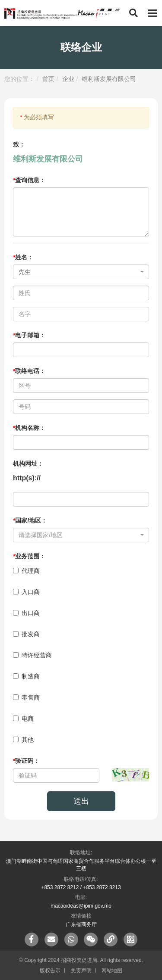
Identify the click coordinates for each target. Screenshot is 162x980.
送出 (81, 801)
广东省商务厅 (81, 924)
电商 (23, 719)
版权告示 (50, 971)
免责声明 (81, 971)
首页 (48, 79)
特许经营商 (32, 655)
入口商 (26, 592)
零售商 (26, 697)
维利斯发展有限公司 (109, 79)
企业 (68, 79)
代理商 (26, 571)
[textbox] (78, 535)
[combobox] (81, 272)
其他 (23, 740)
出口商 (26, 613)
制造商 (26, 676)
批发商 (26, 634)
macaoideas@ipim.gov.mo (81, 906)
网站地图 (112, 971)
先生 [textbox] (25, 272)
